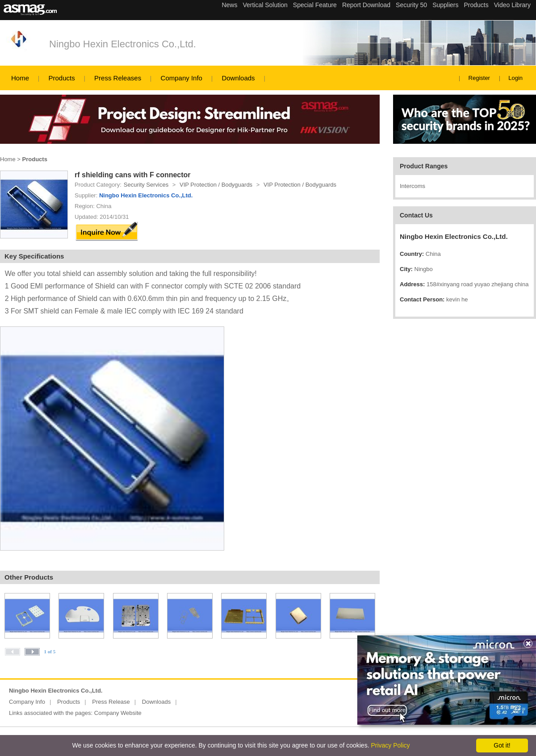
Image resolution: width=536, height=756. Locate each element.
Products (61, 78)
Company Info (182, 78)
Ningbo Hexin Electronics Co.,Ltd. (123, 44)
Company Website (118, 713)
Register (479, 78)
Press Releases (118, 78)
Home (20, 78)
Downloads (238, 78)
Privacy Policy (390, 745)
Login (515, 78)
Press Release (111, 702)
